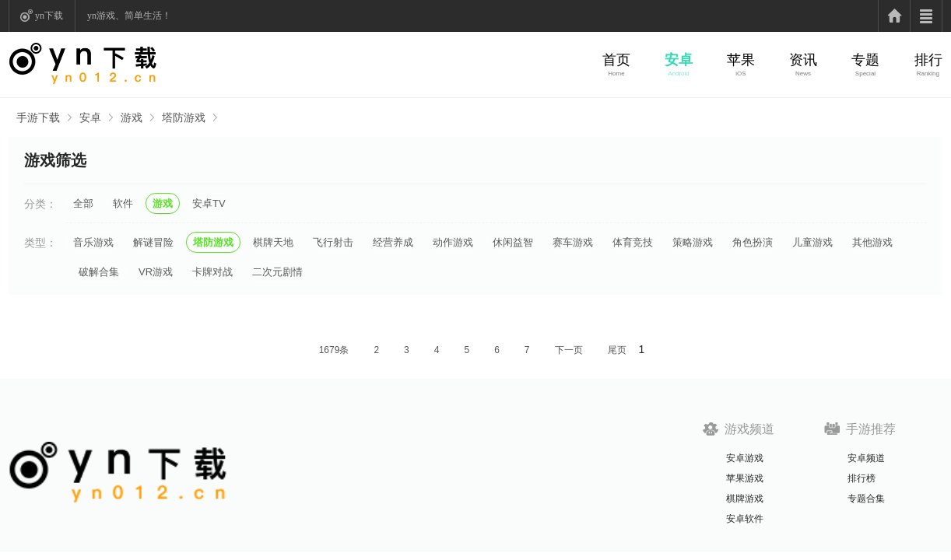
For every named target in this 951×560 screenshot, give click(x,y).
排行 (928, 60)
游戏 (132, 117)
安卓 (679, 60)
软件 (123, 203)
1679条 (334, 350)
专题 (865, 60)
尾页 (617, 350)
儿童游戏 (812, 242)
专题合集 (866, 499)
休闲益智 (513, 242)
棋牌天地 (273, 242)
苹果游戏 (745, 478)
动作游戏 (453, 242)
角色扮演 (753, 242)
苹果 (741, 60)
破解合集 (99, 272)
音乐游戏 (93, 242)
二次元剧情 (277, 272)
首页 (616, 60)
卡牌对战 (212, 272)
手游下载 (38, 117)
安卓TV (209, 203)
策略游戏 (693, 242)
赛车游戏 (573, 242)
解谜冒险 (153, 242)
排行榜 (862, 478)
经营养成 (393, 242)
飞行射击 (333, 242)
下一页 (569, 350)
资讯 (803, 60)
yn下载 (49, 16)
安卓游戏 (745, 458)
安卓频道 (866, 458)
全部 (83, 203)
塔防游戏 (184, 117)
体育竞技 (633, 242)
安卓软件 (745, 519)
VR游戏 (156, 272)
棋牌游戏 (745, 499)
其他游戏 (872, 242)
